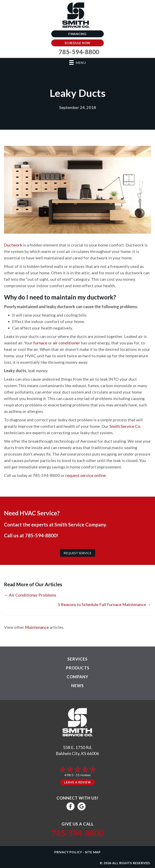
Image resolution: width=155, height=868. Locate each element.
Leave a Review (78, 782)
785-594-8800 (41, 535)
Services (77, 659)
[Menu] (77, 63)
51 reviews (83, 775)
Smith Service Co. (125, 426)
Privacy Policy (68, 852)
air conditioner (67, 343)
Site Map (93, 852)
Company (77, 677)
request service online (86, 475)
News (77, 686)
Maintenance (37, 627)
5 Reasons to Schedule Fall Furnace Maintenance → (104, 604)
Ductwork (13, 245)
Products (78, 668)
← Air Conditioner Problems (30, 595)
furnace (40, 343)
